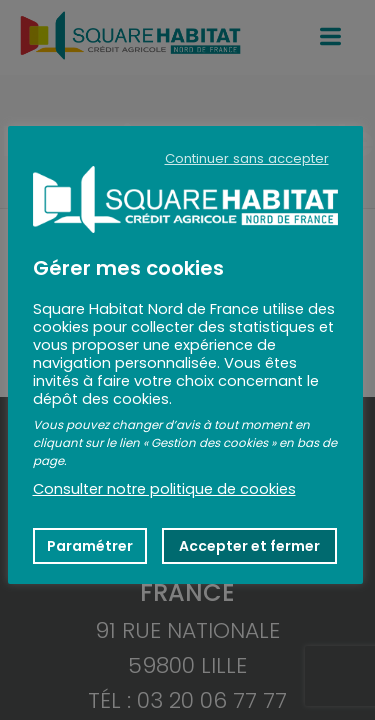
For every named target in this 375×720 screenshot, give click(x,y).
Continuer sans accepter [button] (247, 159)
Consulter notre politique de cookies (164, 489)
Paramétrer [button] (90, 546)
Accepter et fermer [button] (249, 546)
